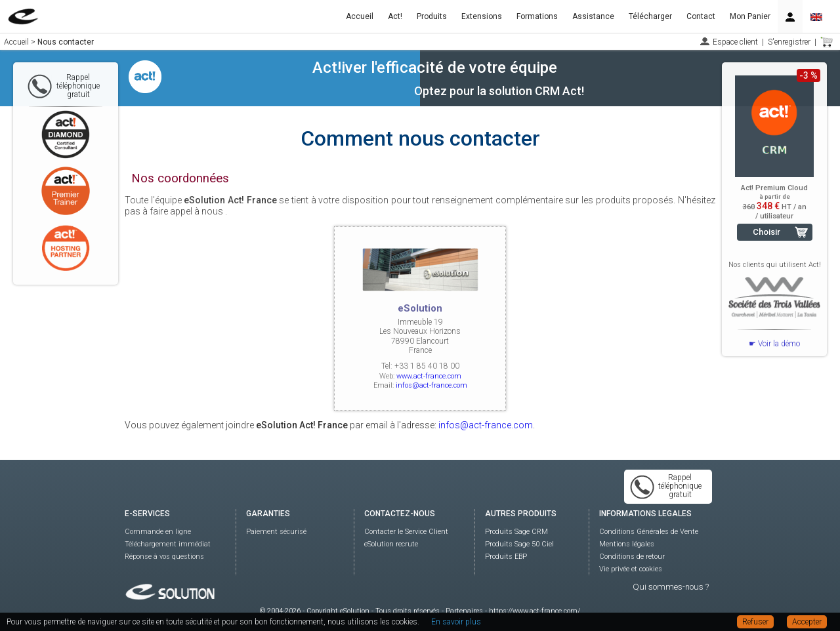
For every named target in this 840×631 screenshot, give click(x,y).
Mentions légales (627, 544)
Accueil (360, 16)
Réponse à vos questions (164, 557)
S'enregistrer (789, 42)
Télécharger (650, 16)
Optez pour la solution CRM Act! (499, 91)
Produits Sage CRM (516, 532)
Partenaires (464, 611)
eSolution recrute (391, 544)
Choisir (766, 232)
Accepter (807, 622)
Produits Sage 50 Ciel (519, 544)
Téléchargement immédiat (168, 544)
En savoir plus (456, 622)
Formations (537, 16)
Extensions (482, 16)
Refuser (755, 622)
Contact (701, 16)
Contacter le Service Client (406, 532)
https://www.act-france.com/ (535, 611)
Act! (395, 16)
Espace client (735, 42)
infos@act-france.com (431, 385)
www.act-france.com (429, 376)
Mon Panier (750, 16)
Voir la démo (779, 344)
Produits (432, 16)
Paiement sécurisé (276, 532)
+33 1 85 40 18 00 (427, 366)
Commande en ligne (158, 532)
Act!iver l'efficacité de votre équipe (435, 68)
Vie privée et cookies (631, 569)
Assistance (593, 16)
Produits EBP (506, 557)
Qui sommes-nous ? (671, 587)
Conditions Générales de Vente (649, 532)
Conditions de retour (632, 557)
